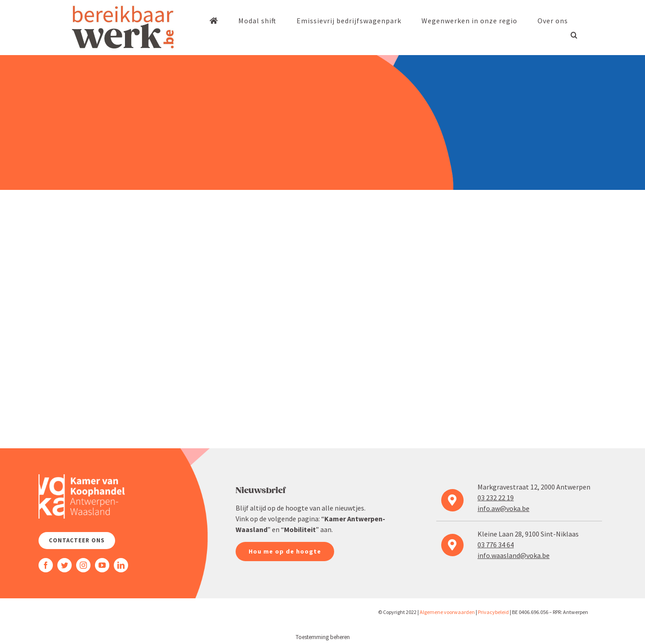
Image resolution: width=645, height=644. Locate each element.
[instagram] (83, 565)
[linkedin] (121, 565)
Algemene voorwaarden (447, 612)
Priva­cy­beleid (493, 612)
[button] (574, 35)
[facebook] (46, 565)
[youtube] (102, 565)
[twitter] (64, 565)
